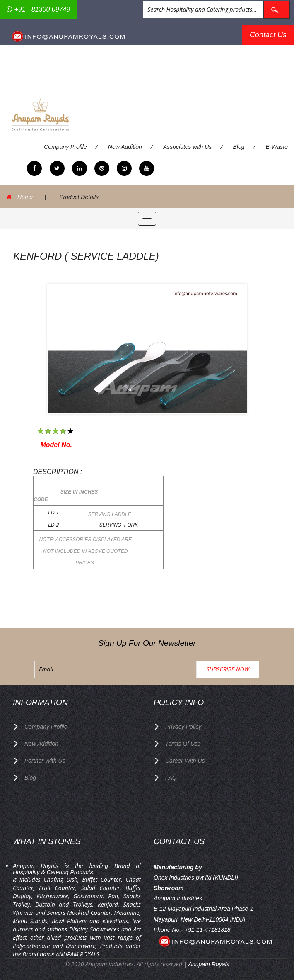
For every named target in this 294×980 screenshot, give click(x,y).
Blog (239, 147)
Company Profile (65, 147)
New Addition (125, 147)
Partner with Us (45, 761)
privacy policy (183, 727)
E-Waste (277, 147)
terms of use (183, 744)
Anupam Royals (209, 964)
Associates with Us (187, 147)
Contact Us (268, 35)
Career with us (185, 761)
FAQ (171, 778)
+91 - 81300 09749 (38, 9)
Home (25, 197)
